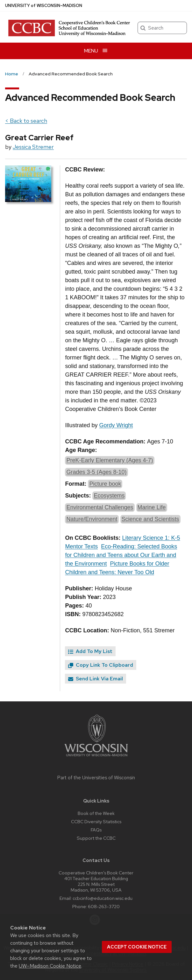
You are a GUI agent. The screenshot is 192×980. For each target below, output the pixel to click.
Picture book (105, 484)
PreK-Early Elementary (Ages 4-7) (110, 460)
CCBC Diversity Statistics (96, 821)
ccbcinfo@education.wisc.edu (103, 898)
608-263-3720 (104, 906)
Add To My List (90, 651)
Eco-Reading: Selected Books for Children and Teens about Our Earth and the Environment (121, 555)
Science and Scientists (150, 519)
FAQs (96, 830)
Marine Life (152, 507)
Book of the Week (96, 813)
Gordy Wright (116, 425)
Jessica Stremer (33, 147)
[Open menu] (96, 51)
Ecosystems (109, 496)
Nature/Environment (92, 519)
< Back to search (26, 121)
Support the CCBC (96, 838)
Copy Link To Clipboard (101, 665)
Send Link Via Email (96, 679)
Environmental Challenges (100, 507)
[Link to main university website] (96, 758)
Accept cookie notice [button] (137, 947)
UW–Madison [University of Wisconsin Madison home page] (44, 6)
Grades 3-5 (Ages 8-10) (96, 472)
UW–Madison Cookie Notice (50, 966)
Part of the (96, 778)
